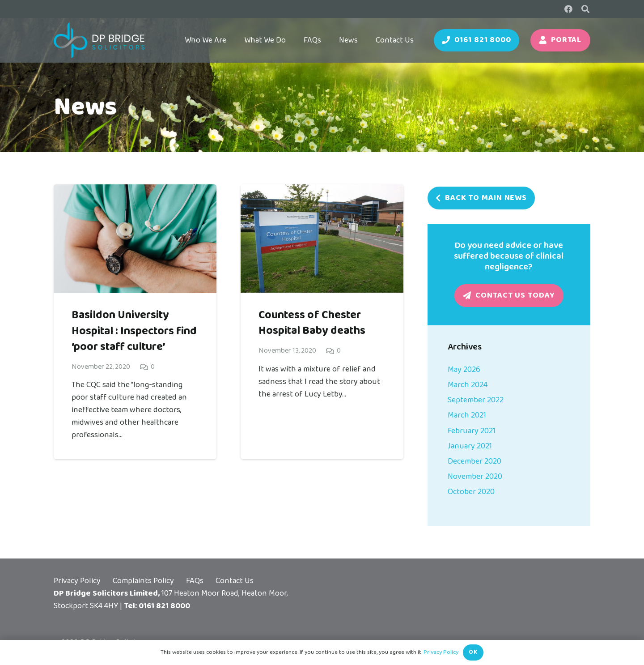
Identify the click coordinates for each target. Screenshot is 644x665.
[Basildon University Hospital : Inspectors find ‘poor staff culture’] (135, 191)
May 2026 (464, 370)
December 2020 (475, 461)
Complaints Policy (143, 581)
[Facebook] (568, 9)
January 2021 (470, 446)
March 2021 (467, 415)
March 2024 (468, 385)
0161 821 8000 (164, 606)
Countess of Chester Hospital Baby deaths (312, 323)
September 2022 (476, 400)
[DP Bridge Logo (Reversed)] (99, 40)
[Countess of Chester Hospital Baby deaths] (322, 191)
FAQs (195, 581)
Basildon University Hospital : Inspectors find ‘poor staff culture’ (134, 331)
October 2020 (471, 492)
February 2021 (472, 431)
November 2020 (475, 477)
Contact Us (235, 581)
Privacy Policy (77, 581)
